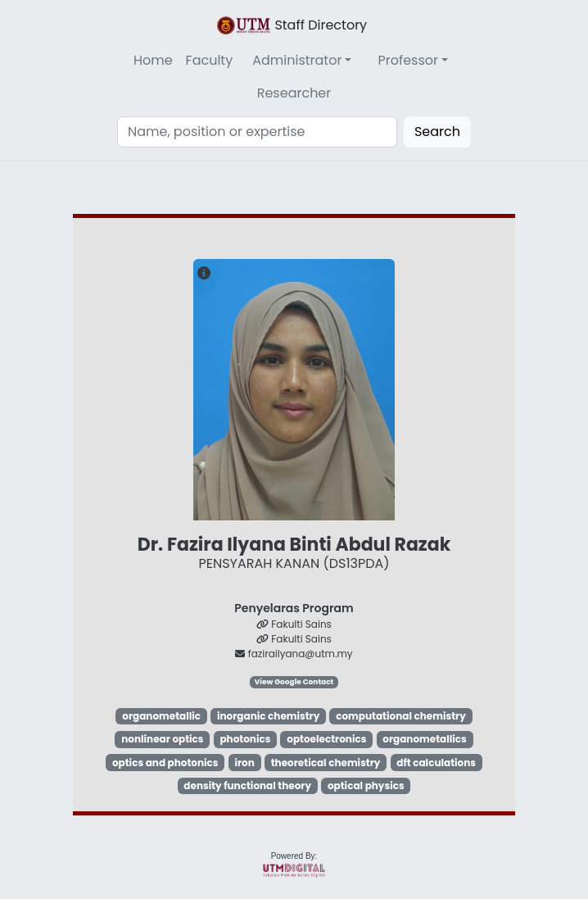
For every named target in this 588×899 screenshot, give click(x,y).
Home (153, 60)
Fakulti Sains (294, 624)
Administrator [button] (297, 60)
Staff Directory (291, 25)
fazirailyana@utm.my (294, 654)
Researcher (294, 93)
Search (437, 132)
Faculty (210, 60)
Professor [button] (408, 60)
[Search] (257, 132)
